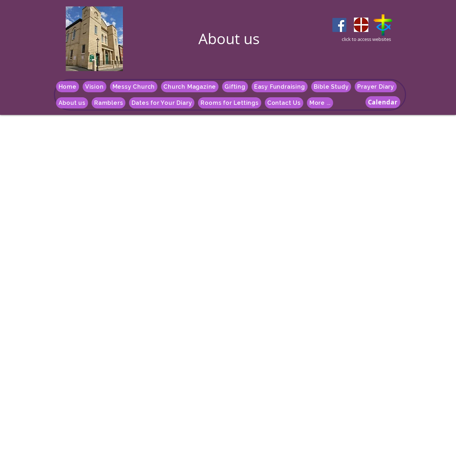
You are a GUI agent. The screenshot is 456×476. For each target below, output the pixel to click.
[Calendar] (383, 102)
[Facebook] (339, 25)
